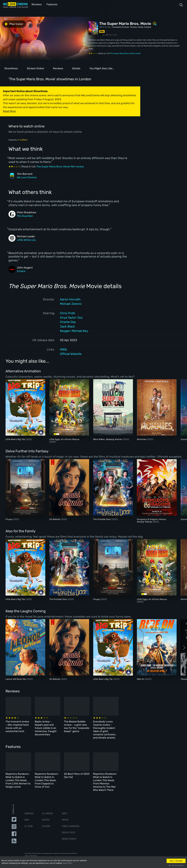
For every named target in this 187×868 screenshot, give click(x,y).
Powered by (18, 140)
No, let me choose (176, 865)
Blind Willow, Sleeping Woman (108, 439)
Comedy (148, 27)
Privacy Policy (69, 824)
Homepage (29, 805)
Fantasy (133, 27)
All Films (29, 818)
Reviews (36, 4)
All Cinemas (48, 805)
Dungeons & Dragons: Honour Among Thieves (151, 520)
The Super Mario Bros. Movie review (125, 53)
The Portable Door (102, 519)
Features (50, 4)
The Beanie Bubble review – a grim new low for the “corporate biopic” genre (105, 725)
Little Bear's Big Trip (16, 439)
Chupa (9, 519)
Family (140, 27)
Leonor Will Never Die (16, 679)
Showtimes (11, 68)
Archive (65, 811)
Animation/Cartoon (121, 27)
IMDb (63, 349)
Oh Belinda (55, 519)
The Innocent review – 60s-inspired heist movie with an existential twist (22, 725)
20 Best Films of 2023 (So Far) (106, 770)
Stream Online (35, 68)
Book (27, 811)
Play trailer (13, 24)
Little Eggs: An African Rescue (64, 439)
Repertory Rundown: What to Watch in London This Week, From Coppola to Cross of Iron (64, 774)
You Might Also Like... (102, 68)
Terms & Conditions (71, 818)
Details (76, 68)
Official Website (71, 354)
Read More (67, 863)
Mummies (142, 439)
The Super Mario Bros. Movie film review (60, 166)
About (65, 805)
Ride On (141, 679)
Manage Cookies (69, 830)
